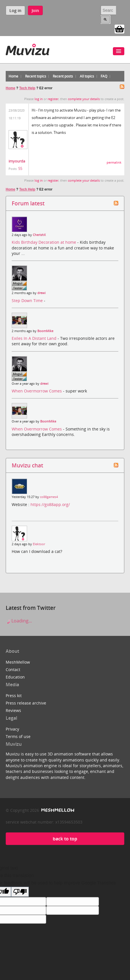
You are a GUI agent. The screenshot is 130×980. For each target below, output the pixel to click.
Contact (13, 669)
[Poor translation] (20, 892)
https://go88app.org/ (50, 504)
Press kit (14, 696)
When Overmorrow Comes (37, 391)
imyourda (17, 161)
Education (15, 677)
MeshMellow (18, 662)
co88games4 (49, 497)
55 (20, 168)
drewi (41, 293)
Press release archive (26, 703)
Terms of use (18, 736)
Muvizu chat (27, 465)
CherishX (39, 235)
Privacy (12, 729)
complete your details (84, 99)
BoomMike (45, 331)
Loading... (19, 621)
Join (35, 10)
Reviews (13, 710)
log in (39, 99)
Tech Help (27, 88)
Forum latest (28, 203)
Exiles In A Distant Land (35, 338)
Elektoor (39, 544)
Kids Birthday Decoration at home (44, 242)
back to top (65, 839)
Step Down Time (28, 300)
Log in (15, 10)
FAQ (104, 76)
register (53, 99)
